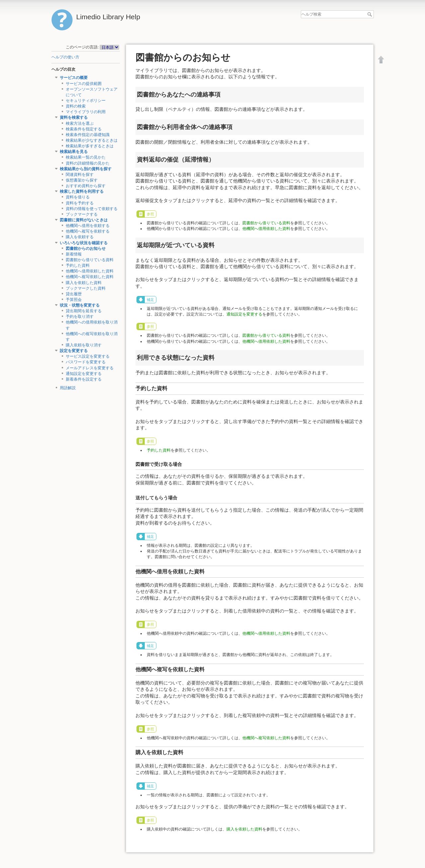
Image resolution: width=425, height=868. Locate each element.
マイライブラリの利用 (86, 112)
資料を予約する (80, 203)
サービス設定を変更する (88, 356)
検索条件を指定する (84, 129)
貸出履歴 (74, 294)
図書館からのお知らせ (86, 249)
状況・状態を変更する (80, 305)
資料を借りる (78, 197)
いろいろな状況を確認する (84, 243)
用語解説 (68, 388)
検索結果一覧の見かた (86, 157)
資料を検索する (74, 117)
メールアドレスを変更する (90, 368)
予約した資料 (78, 265)
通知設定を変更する (84, 374)
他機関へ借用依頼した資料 (90, 271)
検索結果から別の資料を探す (86, 169)
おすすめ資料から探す (86, 186)
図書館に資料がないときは (84, 220)
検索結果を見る (74, 152)
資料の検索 (76, 106)
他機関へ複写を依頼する (88, 231)
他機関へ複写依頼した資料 (90, 277)
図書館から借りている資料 (90, 260)
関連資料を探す (80, 175)
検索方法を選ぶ (80, 123)
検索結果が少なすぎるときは (92, 140)
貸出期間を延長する (84, 311)
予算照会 (74, 300)
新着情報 (74, 254)
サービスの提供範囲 (84, 84)
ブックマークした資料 (86, 288)
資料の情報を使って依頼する (92, 209)
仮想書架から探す (82, 180)
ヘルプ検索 (370, 14)
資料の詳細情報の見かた (88, 163)
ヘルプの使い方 (65, 57)
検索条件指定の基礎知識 (88, 135)
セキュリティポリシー (86, 101)
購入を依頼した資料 (84, 283)
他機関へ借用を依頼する (88, 226)
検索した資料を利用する (82, 191)
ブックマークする (82, 214)
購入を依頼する (80, 237)
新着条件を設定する (84, 379)
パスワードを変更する (86, 362)
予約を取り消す (80, 317)
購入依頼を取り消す (84, 345)
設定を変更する (74, 351)
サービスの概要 (74, 78)
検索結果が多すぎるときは (90, 146)
